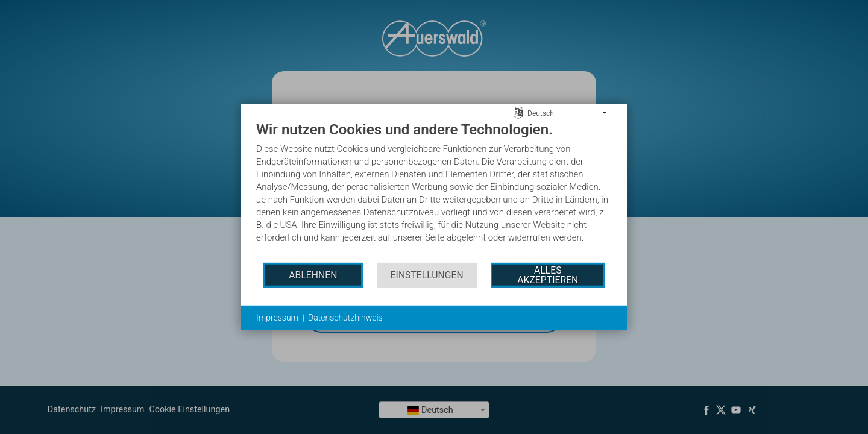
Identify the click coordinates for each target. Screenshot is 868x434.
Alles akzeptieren (548, 275)
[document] (434, 191)
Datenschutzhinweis (345, 318)
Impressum (277, 318)
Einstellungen (427, 275)
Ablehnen (313, 275)
